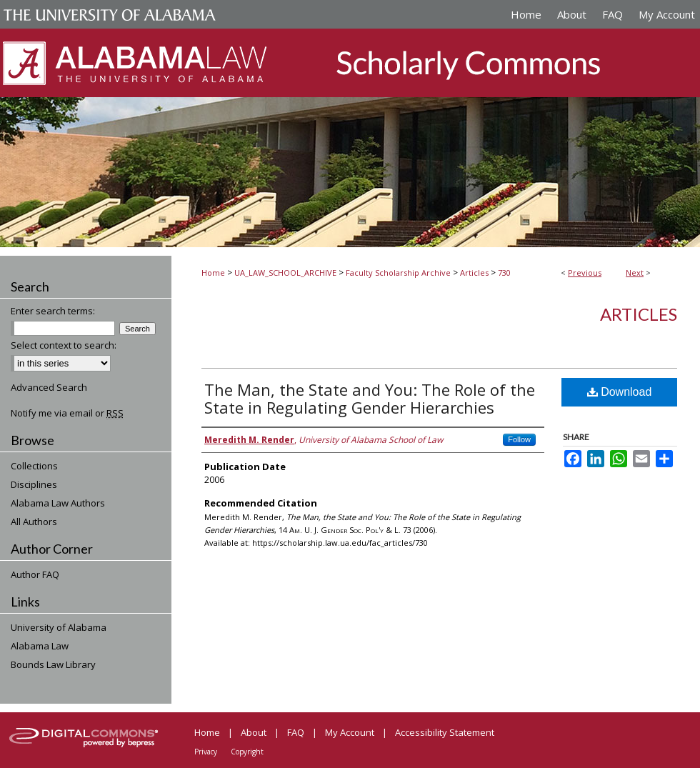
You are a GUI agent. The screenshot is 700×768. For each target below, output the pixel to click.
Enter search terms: (53, 311)
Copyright (247, 752)
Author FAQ (35, 574)
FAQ (296, 732)
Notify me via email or (67, 413)
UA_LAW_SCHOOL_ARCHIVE (285, 273)
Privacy (206, 752)
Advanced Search (49, 387)
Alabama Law (40, 646)
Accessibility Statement (445, 732)
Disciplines (34, 484)
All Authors (34, 522)
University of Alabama (59, 627)
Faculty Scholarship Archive (398, 273)
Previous (585, 273)
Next (635, 273)
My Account (350, 732)
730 (504, 273)
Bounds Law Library (53, 664)
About (254, 732)
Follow (519, 439)
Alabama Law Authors (58, 503)
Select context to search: (64, 345)
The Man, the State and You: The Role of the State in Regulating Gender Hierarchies (370, 398)
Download (620, 392)
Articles (474, 273)
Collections (34, 466)
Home (213, 273)
